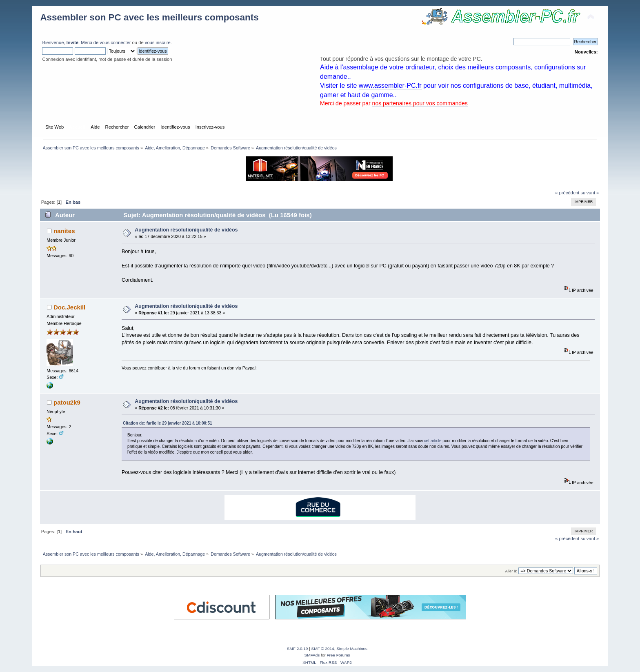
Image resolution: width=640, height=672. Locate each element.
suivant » (590, 193)
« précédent (567, 193)
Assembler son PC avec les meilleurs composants (149, 17)
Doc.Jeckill (69, 307)
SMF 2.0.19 (298, 649)
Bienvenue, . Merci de (71, 42)
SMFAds (312, 655)
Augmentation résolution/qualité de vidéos (186, 230)
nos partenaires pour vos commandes (420, 103)
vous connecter (115, 42)
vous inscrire (158, 42)
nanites (64, 231)
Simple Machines (352, 649)
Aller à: (511, 571)
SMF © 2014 (323, 649)
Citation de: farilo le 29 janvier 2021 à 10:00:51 (167, 423)
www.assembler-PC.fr (390, 86)
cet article (433, 441)
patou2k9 (67, 402)
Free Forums (338, 655)
